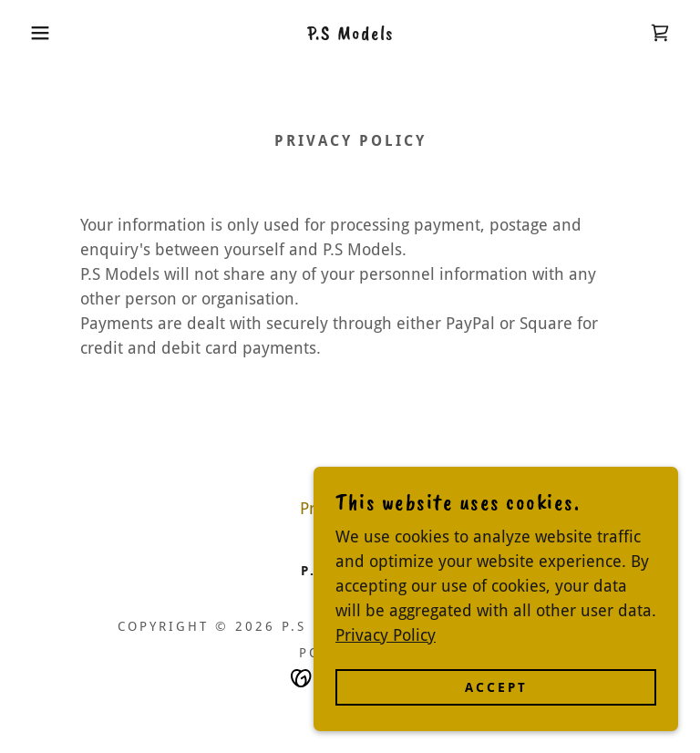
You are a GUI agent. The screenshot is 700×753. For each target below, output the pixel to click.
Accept (496, 725)
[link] (350, 33)
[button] (35, 33)
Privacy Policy (386, 672)
